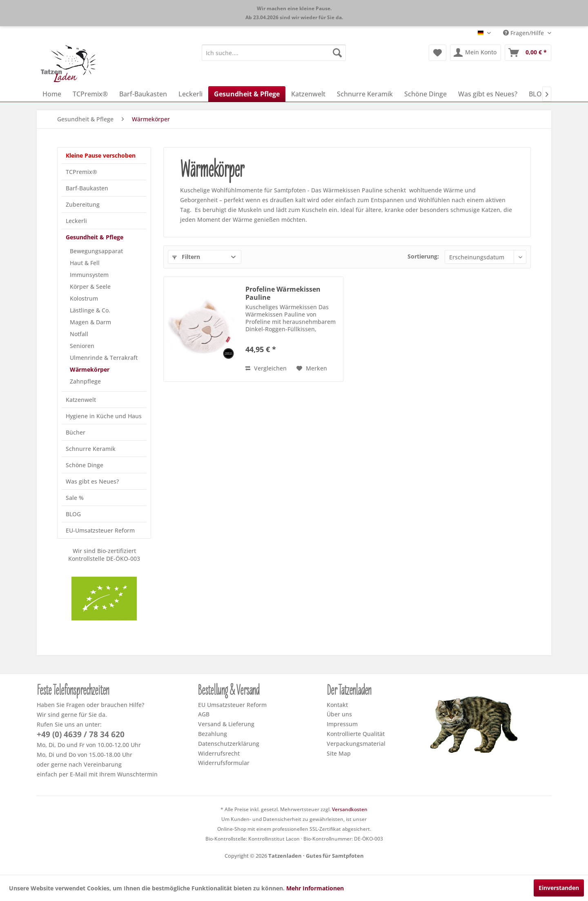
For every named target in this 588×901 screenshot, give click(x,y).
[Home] (52, 94)
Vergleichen (266, 368)
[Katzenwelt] (308, 94)
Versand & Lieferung (226, 724)
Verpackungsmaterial (356, 744)
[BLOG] (538, 94)
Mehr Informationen (315, 888)
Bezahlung (213, 734)
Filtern (186, 257)
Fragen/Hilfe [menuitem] (524, 33)
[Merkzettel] (438, 53)
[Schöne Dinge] (425, 94)
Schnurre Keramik (91, 449)
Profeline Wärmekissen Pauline (283, 293)
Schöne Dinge (85, 465)
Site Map (339, 753)
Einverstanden (559, 888)
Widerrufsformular (224, 763)
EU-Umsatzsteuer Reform (100, 530)
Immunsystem (89, 275)
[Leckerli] (190, 94)
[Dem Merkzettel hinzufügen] (312, 368)
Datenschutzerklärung (229, 744)
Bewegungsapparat (96, 251)
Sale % (75, 498)
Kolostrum (84, 298)
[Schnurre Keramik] (365, 94)
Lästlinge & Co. (90, 310)
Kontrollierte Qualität (356, 734)
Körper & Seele (90, 287)
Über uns (339, 714)
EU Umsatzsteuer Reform (232, 705)
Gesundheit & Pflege (95, 237)
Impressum (342, 724)
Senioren (82, 346)
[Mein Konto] (476, 53)
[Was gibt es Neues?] (488, 94)
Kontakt (337, 705)
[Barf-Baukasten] (143, 94)
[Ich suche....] (274, 53)
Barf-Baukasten (87, 188)
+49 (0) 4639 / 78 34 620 (81, 734)
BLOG (73, 514)
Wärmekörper (90, 369)
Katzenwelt (81, 400)
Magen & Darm (90, 322)
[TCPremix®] (90, 94)
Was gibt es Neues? (92, 481)
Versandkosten (350, 809)
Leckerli (76, 221)
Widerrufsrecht (219, 753)
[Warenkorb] (528, 53)
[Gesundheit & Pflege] (247, 94)
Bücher (76, 432)
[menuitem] (274, 53)
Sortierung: (423, 256)
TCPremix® (81, 172)
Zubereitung (83, 204)
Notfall (79, 334)
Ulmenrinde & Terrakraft (104, 358)
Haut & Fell (85, 263)
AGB (204, 714)
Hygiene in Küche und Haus (104, 416)
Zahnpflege (85, 381)
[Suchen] (337, 53)
